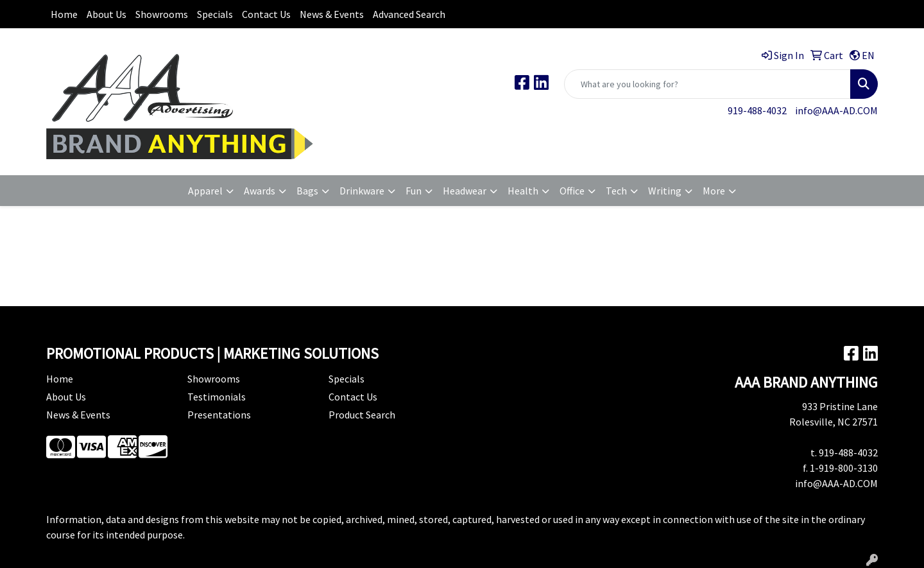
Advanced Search (409, 14)
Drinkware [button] (362, 191)
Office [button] (572, 191)
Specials (215, 14)
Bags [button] (307, 191)
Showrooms (162, 14)
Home (64, 14)
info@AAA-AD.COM (836, 110)
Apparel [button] (205, 191)
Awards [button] (260, 191)
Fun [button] (414, 191)
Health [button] (523, 191)
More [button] (714, 191)
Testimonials (217, 397)
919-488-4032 (757, 110)
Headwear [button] (465, 191)
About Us (107, 14)
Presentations (219, 415)
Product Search (362, 415)
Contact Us (266, 14)
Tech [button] (616, 191)
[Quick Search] (707, 84)
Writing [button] (665, 191)
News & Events (332, 14)
